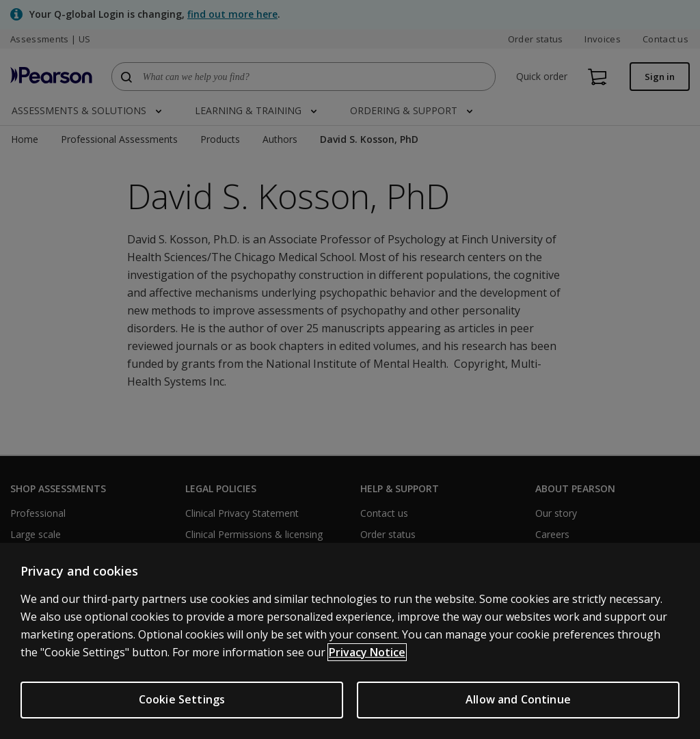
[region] (350, 641)
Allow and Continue (518, 699)
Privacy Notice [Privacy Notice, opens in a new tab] (367, 652)
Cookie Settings (182, 699)
